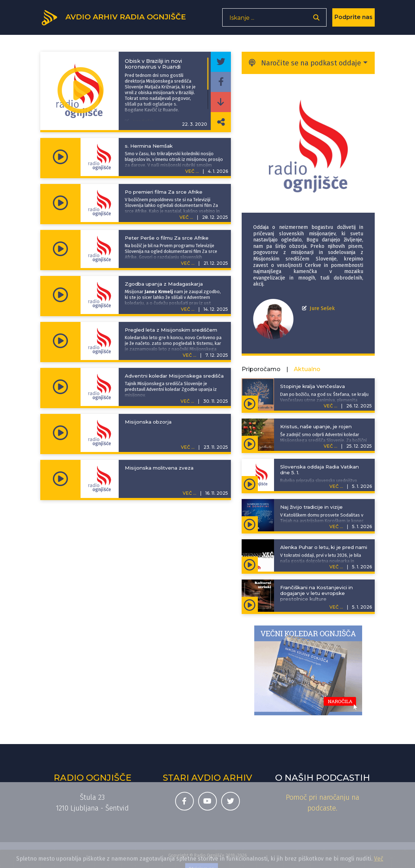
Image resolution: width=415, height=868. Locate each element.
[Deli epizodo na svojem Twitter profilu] (221, 62)
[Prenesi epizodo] (221, 102)
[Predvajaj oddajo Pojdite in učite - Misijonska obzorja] (60, 433)
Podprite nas (354, 20)
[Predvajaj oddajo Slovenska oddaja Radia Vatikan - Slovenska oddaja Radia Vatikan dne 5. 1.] (250, 484)
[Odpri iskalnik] (316, 20)
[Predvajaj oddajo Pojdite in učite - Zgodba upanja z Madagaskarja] (60, 295)
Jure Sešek (322, 308)
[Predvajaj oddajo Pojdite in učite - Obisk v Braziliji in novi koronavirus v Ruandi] (81, 91)
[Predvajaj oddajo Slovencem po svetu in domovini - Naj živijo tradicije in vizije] (250, 524)
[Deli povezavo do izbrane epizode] (221, 122)
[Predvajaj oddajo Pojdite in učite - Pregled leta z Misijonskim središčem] (60, 341)
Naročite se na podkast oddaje (305, 63)
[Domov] (118, 19)
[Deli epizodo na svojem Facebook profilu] (221, 82)
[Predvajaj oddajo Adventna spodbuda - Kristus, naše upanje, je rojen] (250, 443)
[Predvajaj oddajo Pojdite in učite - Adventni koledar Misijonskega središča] (60, 387)
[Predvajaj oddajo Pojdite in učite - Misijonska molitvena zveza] (60, 479)
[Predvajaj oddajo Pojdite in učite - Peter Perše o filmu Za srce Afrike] (60, 249)
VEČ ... (192, 171)
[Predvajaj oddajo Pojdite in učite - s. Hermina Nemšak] (60, 157)
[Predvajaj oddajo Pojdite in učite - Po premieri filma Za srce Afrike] (60, 203)
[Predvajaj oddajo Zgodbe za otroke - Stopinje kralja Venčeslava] (250, 403)
